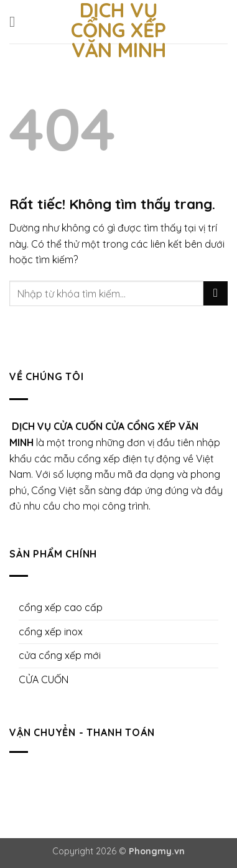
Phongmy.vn (157, 851)
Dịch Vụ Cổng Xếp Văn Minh (118, 30)
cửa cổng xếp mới (60, 655)
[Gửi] (216, 293)
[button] (17, 21)
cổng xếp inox (51, 632)
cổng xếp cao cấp (61, 607)
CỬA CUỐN (44, 679)
